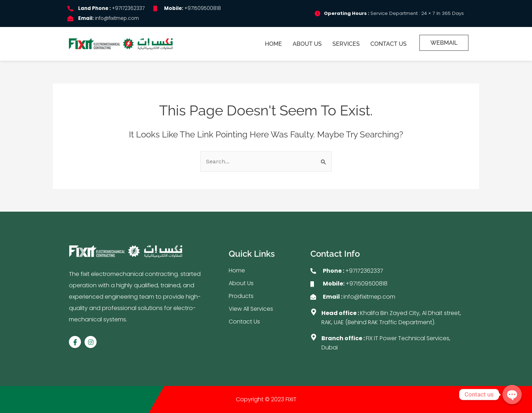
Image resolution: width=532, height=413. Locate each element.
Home (274, 44)
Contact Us (389, 44)
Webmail (444, 43)
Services (346, 44)
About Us (308, 44)
